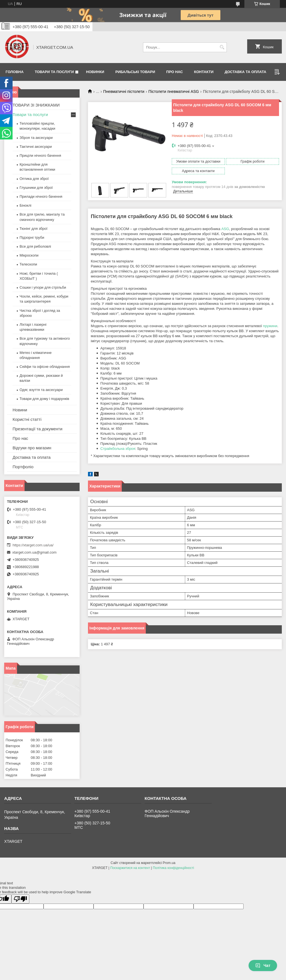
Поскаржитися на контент (130, 868)
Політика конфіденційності (173, 868)
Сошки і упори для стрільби (43, 287)
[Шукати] (222, 47)
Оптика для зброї (34, 179)
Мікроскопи (29, 255)
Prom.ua (169, 863)
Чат (263, 965)
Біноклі (25, 205)
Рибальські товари (135, 72)
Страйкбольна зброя (118, 449)
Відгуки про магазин (32, 448)
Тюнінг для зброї (34, 229)
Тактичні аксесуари (36, 147)
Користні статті (27, 419)
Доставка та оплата (245, 72)
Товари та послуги (54, 72)
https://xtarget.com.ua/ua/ (33, 545)
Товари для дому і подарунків (44, 399)
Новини (20, 410)
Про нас (174, 72)
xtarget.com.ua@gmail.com (34, 552)
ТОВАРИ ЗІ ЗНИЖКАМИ (36, 105)
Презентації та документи (37, 429)
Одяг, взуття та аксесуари (41, 390)
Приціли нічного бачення (40, 155)
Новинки (95, 72)
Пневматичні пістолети (124, 91)
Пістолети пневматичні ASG (174, 91)
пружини (270, 326)
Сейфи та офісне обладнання (45, 367)
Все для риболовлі (35, 246)
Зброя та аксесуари (36, 138)
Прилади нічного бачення (41, 196)
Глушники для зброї (36, 188)
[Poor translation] (20, 899)
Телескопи (28, 264)
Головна (15, 72)
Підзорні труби (32, 237)
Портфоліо (23, 467)
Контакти (204, 72)
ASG (225, 229)
